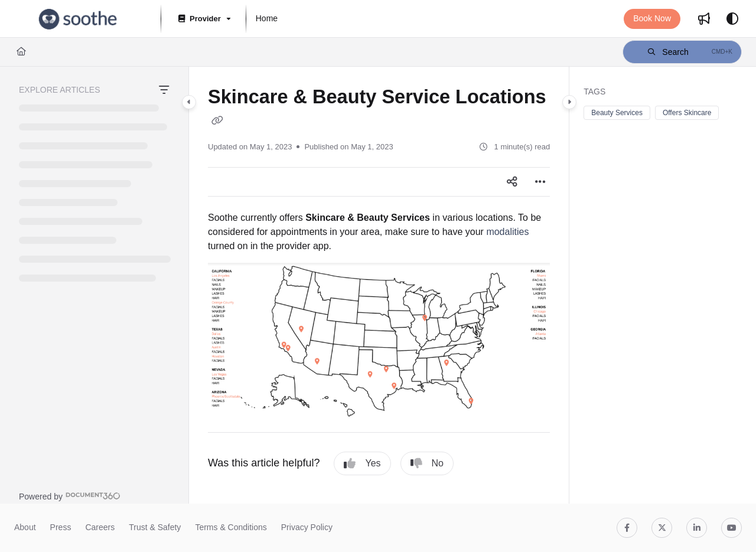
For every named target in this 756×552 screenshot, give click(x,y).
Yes (362, 463)
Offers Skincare (687, 113)
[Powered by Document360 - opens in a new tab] (70, 496)
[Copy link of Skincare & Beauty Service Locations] (217, 121)
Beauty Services (617, 113)
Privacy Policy (307, 527)
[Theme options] (732, 19)
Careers (100, 527)
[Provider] (203, 19)
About (25, 527)
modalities (507, 232)
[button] (78, 19)
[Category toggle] (189, 102)
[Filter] (164, 90)
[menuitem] (267, 19)
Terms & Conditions (231, 527)
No (427, 463)
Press (61, 527)
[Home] (21, 52)
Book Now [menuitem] (652, 18)
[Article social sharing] (512, 182)
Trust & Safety (155, 527)
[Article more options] (540, 182)
